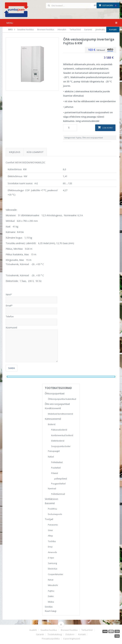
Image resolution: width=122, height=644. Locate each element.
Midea (51, 602)
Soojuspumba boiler (61, 446)
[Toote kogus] (70, 128)
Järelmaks (100, 29)
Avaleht (33, 630)
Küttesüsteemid (53, 419)
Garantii (88, 29)
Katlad (51, 457)
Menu (10, 23)
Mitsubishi (53, 585)
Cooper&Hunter (56, 574)
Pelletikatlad (57, 462)
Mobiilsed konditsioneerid (60, 414)
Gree (50, 530)
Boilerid (52, 424)
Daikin (51, 596)
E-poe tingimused (72, 639)
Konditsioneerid (53, 408)
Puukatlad (56, 468)
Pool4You (53, 509)
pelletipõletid (61, 479)
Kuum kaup (51, 611)
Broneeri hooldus (46, 29)
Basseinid (50, 503)
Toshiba (52, 541)
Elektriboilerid (58, 441)
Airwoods (53, 552)
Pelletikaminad (58, 494)
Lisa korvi (108, 128)
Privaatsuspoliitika (51, 639)
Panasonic (53, 525)
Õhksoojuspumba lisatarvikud (62, 399)
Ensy (50, 547)
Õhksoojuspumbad (55, 393)
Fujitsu (79, 138)
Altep (50, 536)
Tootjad (49, 519)
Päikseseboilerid (59, 430)
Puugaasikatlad (58, 484)
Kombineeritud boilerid (62, 435)
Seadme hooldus (26, 29)
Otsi (96, 5)
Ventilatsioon (51, 499)
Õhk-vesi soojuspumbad (93, 138)
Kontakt (113, 29)
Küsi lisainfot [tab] (35, 152)
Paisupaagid (54, 451)
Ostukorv (108, 5)
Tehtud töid (75, 29)
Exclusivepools (55, 514)
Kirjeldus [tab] (15, 152)
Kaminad (52, 489)
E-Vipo (51, 558)
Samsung (52, 563)
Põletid (54, 473)
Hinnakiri (62, 29)
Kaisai (51, 580)
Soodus (49, 607)
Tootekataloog (55, 634)
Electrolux (53, 569)
